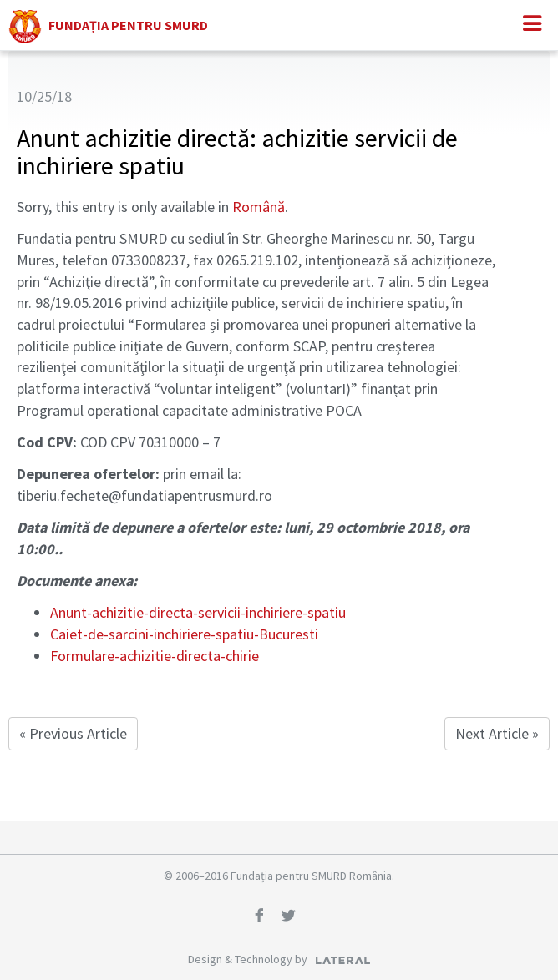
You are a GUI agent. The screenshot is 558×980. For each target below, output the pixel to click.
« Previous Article (73, 733)
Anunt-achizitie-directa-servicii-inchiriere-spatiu (198, 612)
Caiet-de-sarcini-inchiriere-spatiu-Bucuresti (184, 634)
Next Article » (497, 733)
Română (259, 207)
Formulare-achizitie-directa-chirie (155, 656)
